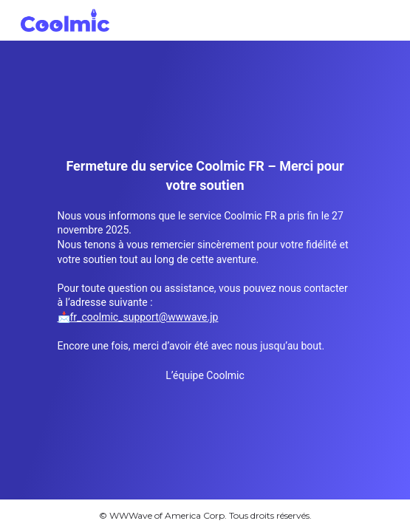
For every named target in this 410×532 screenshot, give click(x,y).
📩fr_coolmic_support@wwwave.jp (138, 317)
